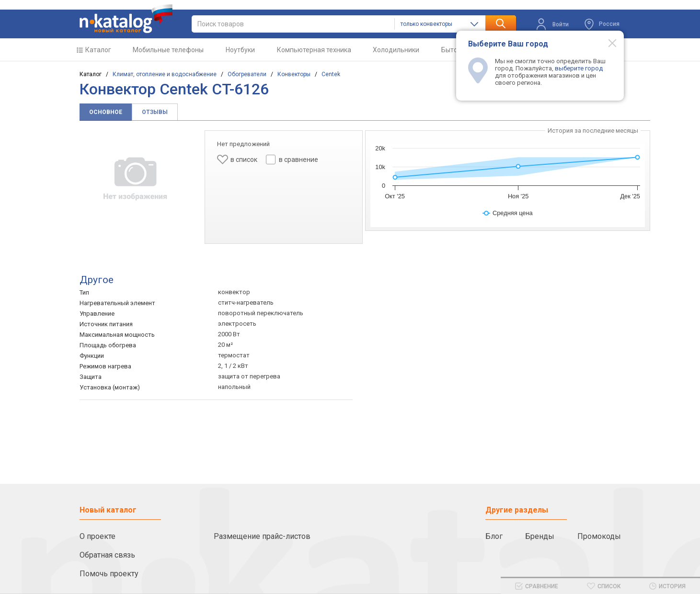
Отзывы (155, 112)
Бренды (540, 536)
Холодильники (396, 50)
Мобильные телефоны (168, 50)
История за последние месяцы (593, 131)
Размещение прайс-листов (262, 536)
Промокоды (599, 536)
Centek (331, 74)
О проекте (98, 536)
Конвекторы (294, 74)
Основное (106, 112)
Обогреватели (247, 74)
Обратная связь (107, 555)
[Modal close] (607, 43)
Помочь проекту (109, 574)
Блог (494, 536)
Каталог (98, 50)
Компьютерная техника (314, 50)
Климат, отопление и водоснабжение (165, 74)
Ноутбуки (240, 50)
